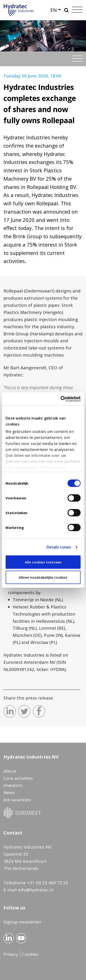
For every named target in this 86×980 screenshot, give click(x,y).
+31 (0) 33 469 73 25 (48, 883)
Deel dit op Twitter (24, 711)
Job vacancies (17, 800)
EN (54, 10)
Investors (13, 785)
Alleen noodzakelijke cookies (43, 577)
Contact (13, 833)
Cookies (30, 954)
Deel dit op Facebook (39, 711)
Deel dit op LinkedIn (10, 711)
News (9, 792)
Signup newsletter (22, 922)
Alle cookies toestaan (43, 562)
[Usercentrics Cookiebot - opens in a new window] (61, 399)
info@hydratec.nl (35, 890)
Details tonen (59, 547)
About (10, 771)
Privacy (11, 954)
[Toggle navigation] (77, 59)
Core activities (18, 778)
